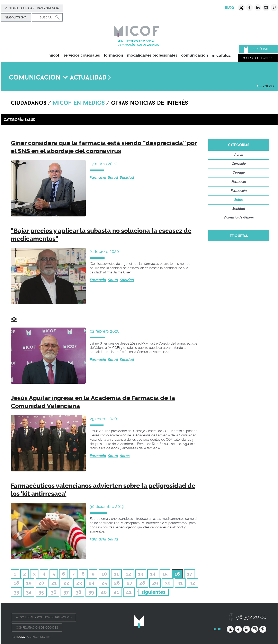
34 (29, 592)
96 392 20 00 (251, 617)
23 (79, 583)
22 (66, 583)
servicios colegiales (82, 55)
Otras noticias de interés (150, 102)
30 (168, 583)
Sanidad (127, 177)
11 (116, 574)
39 (91, 592)
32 (192, 583)
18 (16, 583)
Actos (125, 456)
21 (54, 583)
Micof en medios (79, 102)
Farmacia (98, 177)
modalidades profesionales (152, 55)
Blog (229, 7)
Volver (269, 86)
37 (66, 592)
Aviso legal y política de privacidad (44, 617)
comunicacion (195, 55)
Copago (239, 172)
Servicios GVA (16, 17)
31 (180, 583)
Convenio (239, 164)
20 (41, 583)
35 (41, 592)
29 (155, 583)
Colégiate (261, 49)
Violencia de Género (239, 217)
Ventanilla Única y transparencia (32, 8)
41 (116, 592)
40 (104, 592)
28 (142, 583)
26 (117, 583)
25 (104, 583)
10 (104, 574)
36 (54, 592)
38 (79, 592)
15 (165, 574)
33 (16, 592)
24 (92, 583)
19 (29, 583)
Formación (239, 191)
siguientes (153, 592)
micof (54, 55)
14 (153, 574)
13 (141, 574)
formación (113, 55)
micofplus (221, 55)
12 (128, 574)
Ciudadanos (29, 102)
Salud (113, 177)
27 (130, 583)
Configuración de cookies (37, 628)
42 (129, 592)
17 (190, 574)
